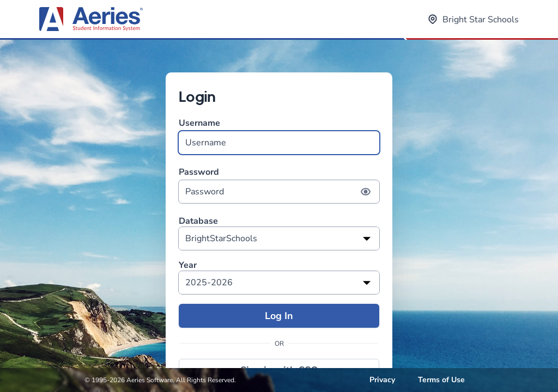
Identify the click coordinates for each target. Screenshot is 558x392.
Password (279, 185)
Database (198, 221)
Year (188, 265)
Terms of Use (441, 380)
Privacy (382, 380)
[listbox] (279, 238)
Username (279, 136)
